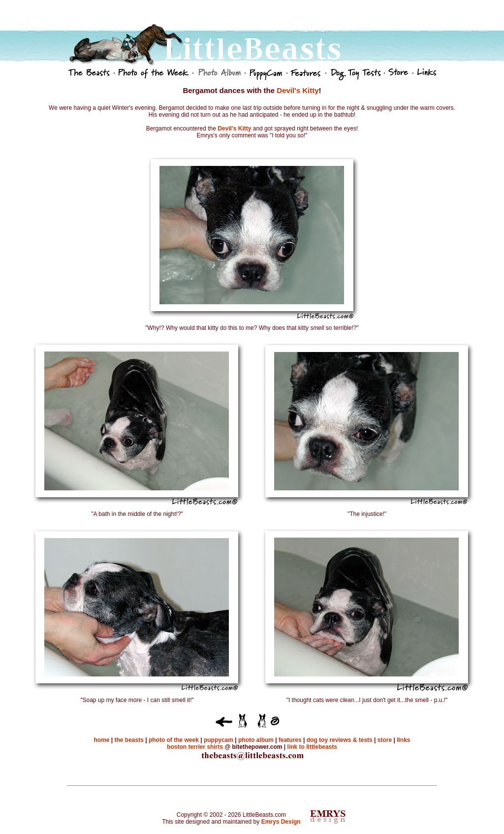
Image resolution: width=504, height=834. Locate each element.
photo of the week (174, 740)
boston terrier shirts (195, 747)
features (290, 740)
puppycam (219, 740)
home (101, 740)
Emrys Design (281, 822)
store (385, 740)
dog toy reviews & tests (338, 740)
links (403, 740)
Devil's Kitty (298, 90)
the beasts (129, 740)
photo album (257, 740)
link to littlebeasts (312, 747)
